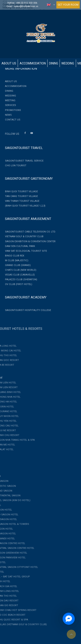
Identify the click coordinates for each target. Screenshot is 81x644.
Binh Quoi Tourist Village (19, 191)
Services (8, 105)
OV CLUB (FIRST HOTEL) (16, 284)
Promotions (11, 110)
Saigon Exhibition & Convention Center (28, 241)
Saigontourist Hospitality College (26, 310)
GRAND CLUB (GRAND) (16, 265)
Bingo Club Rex (12, 256)
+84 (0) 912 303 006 (27, 3)
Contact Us (10, 120)
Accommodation (33, 63)
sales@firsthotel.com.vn (26, 6)
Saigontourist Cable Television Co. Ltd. (28, 232)
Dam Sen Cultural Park (18, 246)
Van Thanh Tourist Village (20, 201)
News (6, 115)
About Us (9, 63)
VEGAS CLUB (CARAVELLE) (18, 275)
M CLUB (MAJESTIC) (14, 260)
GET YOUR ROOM (68, 5)
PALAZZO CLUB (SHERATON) (19, 280)
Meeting (8, 100)
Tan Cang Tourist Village (19, 196)
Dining (54, 63)
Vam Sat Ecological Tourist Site (24, 251)
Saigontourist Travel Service (22, 161)
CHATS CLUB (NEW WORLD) (18, 270)
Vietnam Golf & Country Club (22, 236)
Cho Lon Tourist (13, 166)
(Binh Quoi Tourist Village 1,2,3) (23, 206)
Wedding (68, 63)
